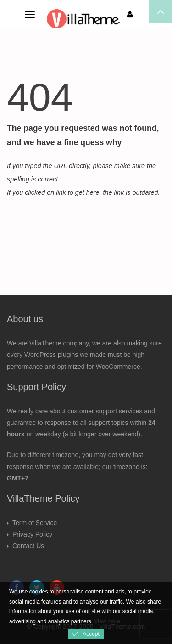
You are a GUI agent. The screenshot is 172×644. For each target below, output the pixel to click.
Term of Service (35, 523)
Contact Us (28, 546)
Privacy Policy (32, 534)
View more (107, 621)
